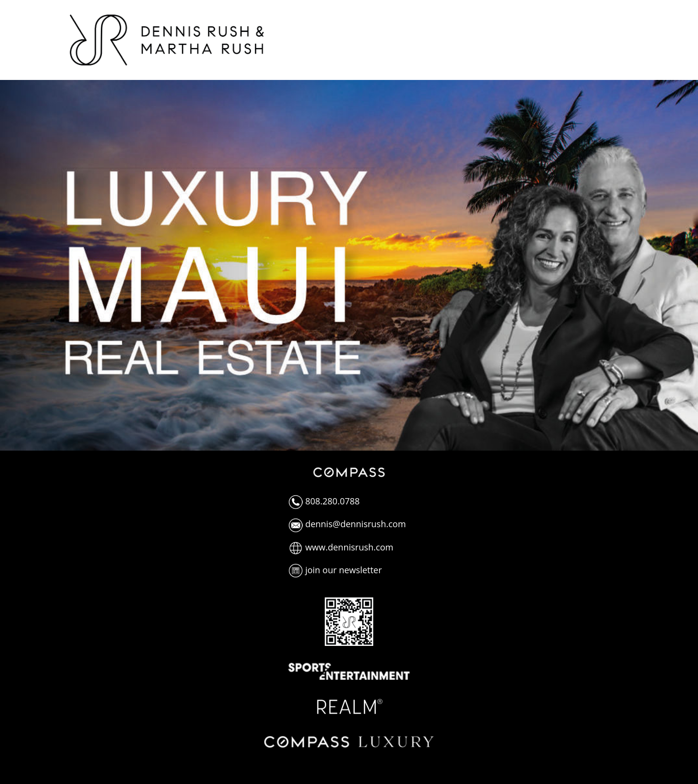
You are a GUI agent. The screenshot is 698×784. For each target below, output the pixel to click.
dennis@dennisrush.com (347, 524)
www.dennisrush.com (341, 547)
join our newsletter (335, 570)
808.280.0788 (324, 501)
